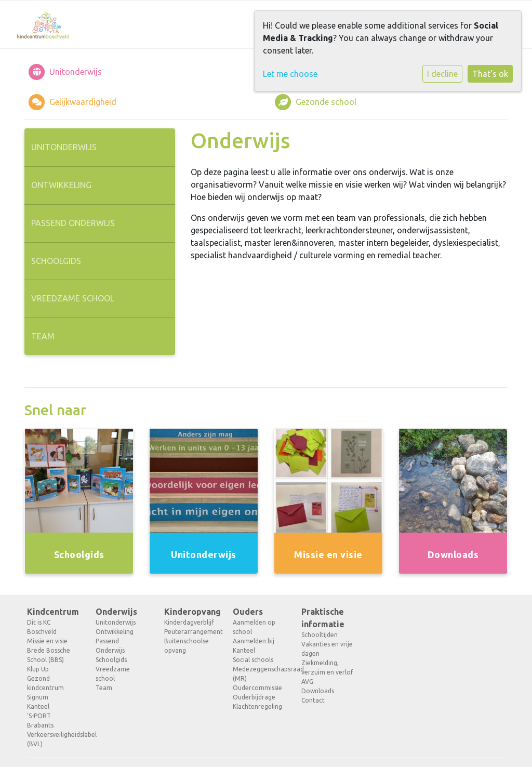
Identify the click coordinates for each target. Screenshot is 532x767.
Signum (38, 697)
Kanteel (38, 706)
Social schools (253, 660)
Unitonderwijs (64, 147)
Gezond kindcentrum (45, 683)
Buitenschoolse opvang (187, 646)
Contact (313, 700)
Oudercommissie (257, 688)
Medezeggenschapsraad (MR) (259, 674)
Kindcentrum (53, 612)
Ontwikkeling (61, 185)
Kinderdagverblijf (189, 622)
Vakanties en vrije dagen (327, 649)
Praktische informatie (323, 618)
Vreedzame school (73, 298)
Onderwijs (116, 612)
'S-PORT (39, 716)
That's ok (490, 74)
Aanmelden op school (254, 627)
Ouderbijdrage (254, 697)
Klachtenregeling (257, 706)
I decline (442, 74)
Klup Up (38, 669)
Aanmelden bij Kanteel (254, 646)
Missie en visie (47, 641)
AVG (307, 682)
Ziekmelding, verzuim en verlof (327, 667)
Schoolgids (56, 261)
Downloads (318, 691)
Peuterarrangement (191, 632)
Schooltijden (320, 635)
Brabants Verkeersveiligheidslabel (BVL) (54, 735)
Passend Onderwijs (73, 223)
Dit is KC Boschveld (42, 627)
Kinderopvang (191, 612)
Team (43, 336)
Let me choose (290, 74)
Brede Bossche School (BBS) (49, 655)
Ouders (248, 612)
